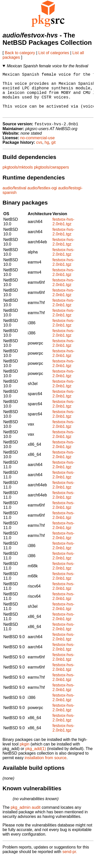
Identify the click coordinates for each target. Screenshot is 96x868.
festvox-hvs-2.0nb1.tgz (63, 231)
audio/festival (14, 198)
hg (47, 152)
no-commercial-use (37, 148)
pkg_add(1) (36, 759)
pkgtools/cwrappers (52, 177)
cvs (39, 152)
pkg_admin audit (26, 817)
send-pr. (70, 862)
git (53, 152)
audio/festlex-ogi (42, 198)
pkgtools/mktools (18, 177)
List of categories (54, 53)
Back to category (20, 53)
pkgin (25, 754)
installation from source (46, 768)
